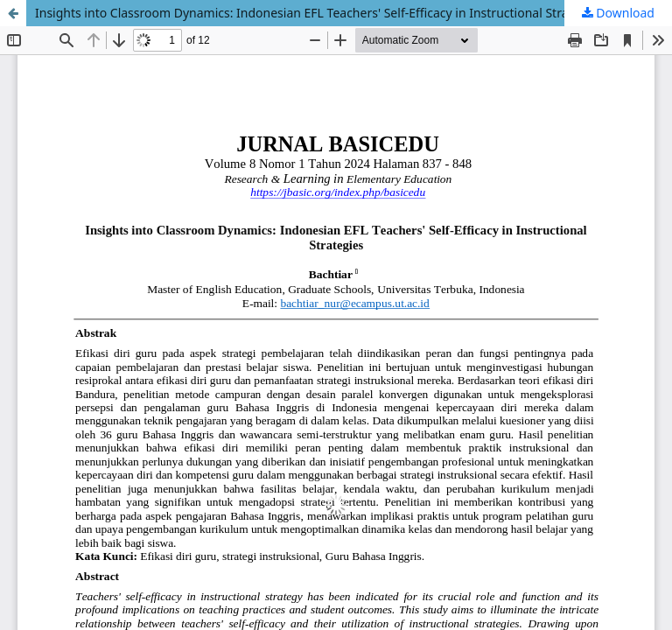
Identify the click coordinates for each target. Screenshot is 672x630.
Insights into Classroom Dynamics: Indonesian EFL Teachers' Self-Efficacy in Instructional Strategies (319, 13)
